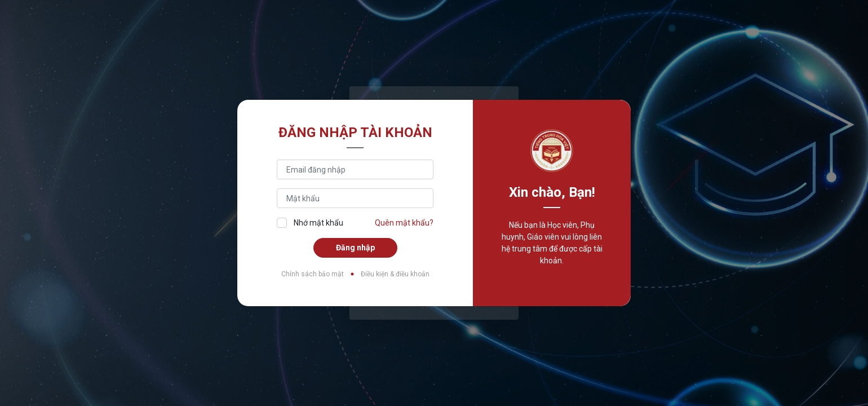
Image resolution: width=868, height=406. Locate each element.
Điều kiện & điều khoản (395, 274)
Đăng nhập (355, 248)
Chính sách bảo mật (313, 274)
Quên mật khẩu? (404, 223)
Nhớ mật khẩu (310, 222)
